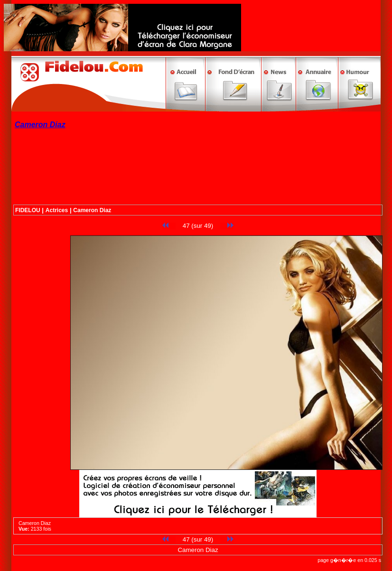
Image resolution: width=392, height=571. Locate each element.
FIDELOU (28, 210)
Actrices (57, 210)
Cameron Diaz (92, 210)
